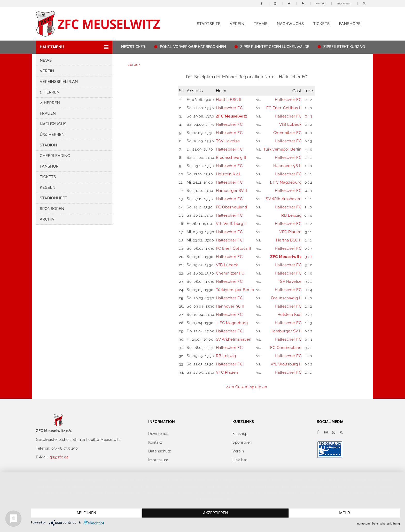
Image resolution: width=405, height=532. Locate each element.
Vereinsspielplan (59, 82)
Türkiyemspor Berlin (283, 149)
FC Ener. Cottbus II (284, 108)
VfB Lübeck (290, 124)
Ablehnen (86, 513)
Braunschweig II (231, 158)
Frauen (48, 113)
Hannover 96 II (287, 166)
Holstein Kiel (228, 174)
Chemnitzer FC (287, 133)
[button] (74, 47)
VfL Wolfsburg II (231, 224)
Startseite (209, 24)
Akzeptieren (215, 513)
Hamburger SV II (232, 191)
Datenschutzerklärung (386, 524)
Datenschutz (160, 451)
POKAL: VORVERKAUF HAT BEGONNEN (199, 47)
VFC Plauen (290, 232)
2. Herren (50, 103)
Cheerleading (55, 156)
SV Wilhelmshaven (284, 199)
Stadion (48, 145)
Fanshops (350, 24)
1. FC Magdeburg (286, 182)
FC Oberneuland (232, 207)
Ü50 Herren (52, 135)
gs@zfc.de (59, 457)
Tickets (321, 24)
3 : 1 (308, 257)
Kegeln (48, 187)
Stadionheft (53, 198)
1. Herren (50, 92)
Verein (237, 24)
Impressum (344, 3)
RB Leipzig (291, 215)
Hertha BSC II (229, 100)
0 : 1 (309, 116)
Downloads (158, 434)
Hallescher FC (288, 100)
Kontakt (321, 3)
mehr (345, 513)
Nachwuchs (290, 24)
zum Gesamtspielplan (247, 387)
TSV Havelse (228, 141)
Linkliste (240, 460)
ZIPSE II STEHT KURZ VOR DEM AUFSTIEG (364, 47)
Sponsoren (52, 209)
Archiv (47, 219)
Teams (260, 24)
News (46, 60)
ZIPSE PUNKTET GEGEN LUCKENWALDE (280, 47)
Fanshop (49, 166)
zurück (134, 65)
